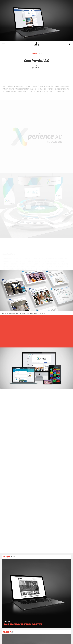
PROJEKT (35, 54)
